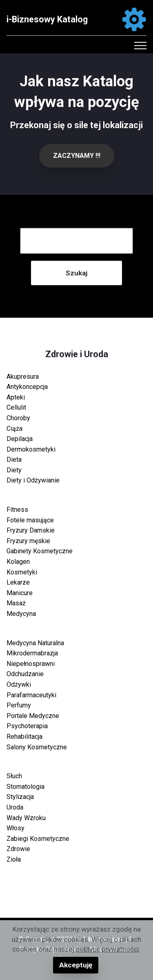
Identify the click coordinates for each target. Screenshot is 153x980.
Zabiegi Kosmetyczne (38, 839)
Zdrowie (18, 849)
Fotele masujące (30, 520)
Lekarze (18, 582)
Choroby (18, 418)
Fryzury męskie (28, 541)
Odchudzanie (25, 674)
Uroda (15, 807)
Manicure (20, 593)
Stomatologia (25, 787)
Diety (14, 470)
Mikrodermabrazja (32, 653)
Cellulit (16, 407)
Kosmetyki (22, 572)
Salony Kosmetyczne (37, 747)
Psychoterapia (27, 726)
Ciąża (14, 429)
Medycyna (21, 614)
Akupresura (23, 377)
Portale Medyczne (33, 716)
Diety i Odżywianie (33, 480)
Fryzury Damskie (31, 530)
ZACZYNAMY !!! (77, 156)
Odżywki (19, 684)
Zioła (14, 859)
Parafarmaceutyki (31, 695)
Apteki (16, 397)
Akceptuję (76, 965)
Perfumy (19, 705)
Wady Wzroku (26, 818)
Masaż (16, 603)
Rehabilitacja (24, 737)
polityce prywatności (108, 949)
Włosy (16, 828)
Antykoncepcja (27, 387)
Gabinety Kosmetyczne (40, 551)
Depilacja (20, 439)
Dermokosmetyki (31, 449)
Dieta (14, 459)
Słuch (14, 776)
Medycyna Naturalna (35, 643)
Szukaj (76, 273)
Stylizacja (20, 797)
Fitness (17, 510)
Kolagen (18, 562)
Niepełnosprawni (31, 664)
